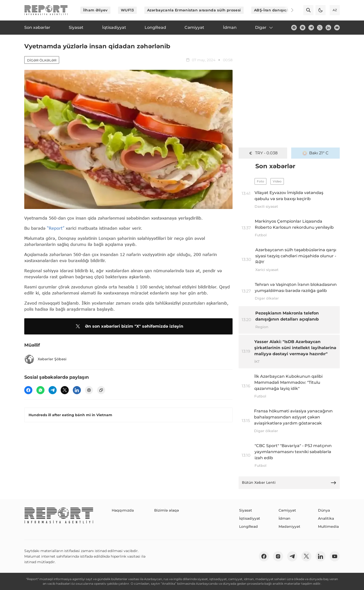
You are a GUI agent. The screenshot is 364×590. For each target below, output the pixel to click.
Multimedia (328, 526)
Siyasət (246, 510)
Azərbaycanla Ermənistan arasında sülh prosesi (194, 10)
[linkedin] (328, 28)
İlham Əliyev (95, 10)
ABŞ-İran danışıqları (274, 10)
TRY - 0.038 (263, 153)
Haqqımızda (123, 510)
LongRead (248, 526)
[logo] (46, 10)
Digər (264, 28)
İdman (285, 518)
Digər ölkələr (42, 60)
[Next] (289, 10)
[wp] (40, 390)
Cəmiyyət (287, 510)
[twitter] (320, 28)
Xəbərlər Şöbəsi (45, 359)
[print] (89, 390)
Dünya (324, 510)
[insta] (303, 28)
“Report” (56, 228)
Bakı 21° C (315, 153)
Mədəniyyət (289, 526)
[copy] (101, 390)
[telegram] (311, 28)
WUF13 (127, 10)
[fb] (294, 28)
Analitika (326, 518)
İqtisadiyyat (250, 518)
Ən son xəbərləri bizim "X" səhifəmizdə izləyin (129, 326)
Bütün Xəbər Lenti (289, 483)
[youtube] (337, 28)
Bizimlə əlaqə (167, 510)
